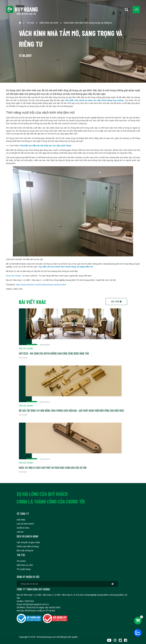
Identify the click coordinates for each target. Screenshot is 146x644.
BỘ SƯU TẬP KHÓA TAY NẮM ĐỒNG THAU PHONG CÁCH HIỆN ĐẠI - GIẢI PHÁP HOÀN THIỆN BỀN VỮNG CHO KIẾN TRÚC (71, 411)
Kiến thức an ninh (49, 23)
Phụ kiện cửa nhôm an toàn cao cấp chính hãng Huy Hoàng (94, 100)
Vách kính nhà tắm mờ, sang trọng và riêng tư (88, 23)
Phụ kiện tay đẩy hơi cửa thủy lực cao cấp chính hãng (46, 146)
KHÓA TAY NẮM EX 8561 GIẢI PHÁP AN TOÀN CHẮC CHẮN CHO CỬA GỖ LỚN (53, 468)
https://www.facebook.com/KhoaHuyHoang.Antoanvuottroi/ (41, 285)
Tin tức (30, 23)
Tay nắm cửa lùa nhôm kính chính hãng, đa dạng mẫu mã (66, 267)
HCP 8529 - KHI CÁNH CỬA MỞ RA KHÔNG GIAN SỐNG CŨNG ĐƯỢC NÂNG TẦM (54, 353)
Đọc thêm (116, 301)
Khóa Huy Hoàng (13, 276)
